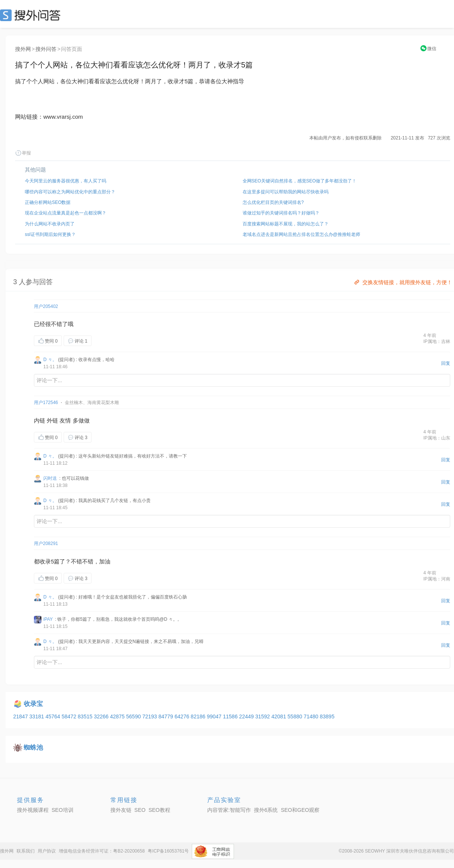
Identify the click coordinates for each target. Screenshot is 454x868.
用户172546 (46, 403)
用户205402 (46, 306)
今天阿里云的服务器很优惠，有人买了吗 (66, 181)
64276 (183, 716)
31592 (263, 716)
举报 (23, 153)
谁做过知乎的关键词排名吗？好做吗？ (281, 213)
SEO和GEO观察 (300, 810)
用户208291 (46, 543)
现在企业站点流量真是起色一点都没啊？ (66, 213)
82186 (199, 716)
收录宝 (33, 704)
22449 (247, 716)
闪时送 (50, 478)
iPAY (48, 619)
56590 (134, 716)
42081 (279, 716)
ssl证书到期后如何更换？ (50, 234)
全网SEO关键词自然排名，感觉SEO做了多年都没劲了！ (300, 181)
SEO (32, 15)
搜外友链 (121, 810)
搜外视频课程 (33, 810)
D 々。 (50, 360)
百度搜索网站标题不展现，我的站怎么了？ (286, 224)
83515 (86, 716)
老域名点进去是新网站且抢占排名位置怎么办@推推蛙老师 (301, 234)
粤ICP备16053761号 (168, 851)
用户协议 (47, 851)
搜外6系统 (266, 810)
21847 (21, 716)
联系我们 (26, 851)
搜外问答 (46, 49)
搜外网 (23, 49)
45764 (54, 716)
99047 (215, 716)
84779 (166, 716)
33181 (37, 716)
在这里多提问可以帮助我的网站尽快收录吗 (286, 192)
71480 (312, 716)
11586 (231, 716)
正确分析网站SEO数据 (48, 202)
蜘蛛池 (33, 748)
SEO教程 (159, 810)
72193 (151, 716)
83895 (327, 716)
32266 (102, 716)
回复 (446, 363)
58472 (70, 716)
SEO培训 (63, 810)
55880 (296, 716)
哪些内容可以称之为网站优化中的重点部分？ (70, 192)
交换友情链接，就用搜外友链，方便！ (403, 282)
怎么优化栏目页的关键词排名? (273, 202)
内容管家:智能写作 (229, 810)
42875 (118, 716)
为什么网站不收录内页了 (50, 224)
